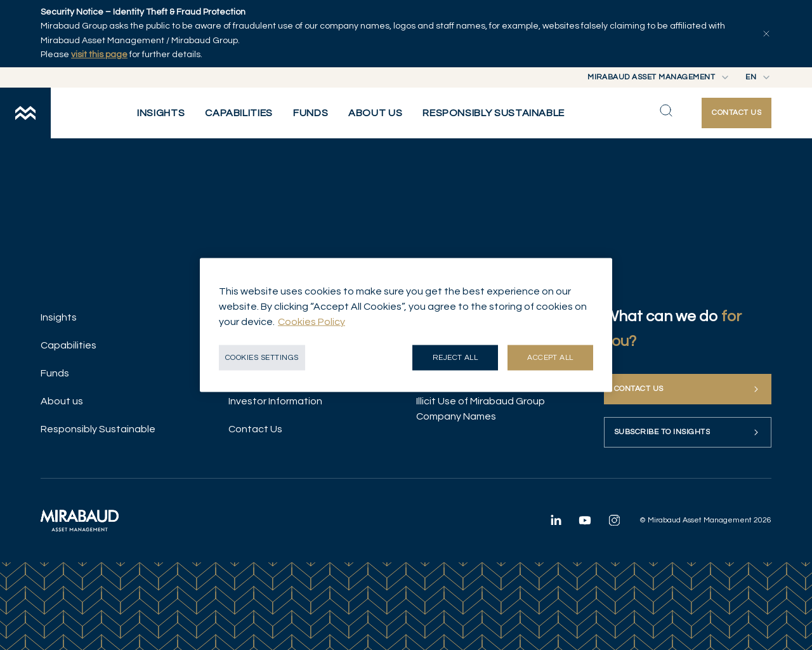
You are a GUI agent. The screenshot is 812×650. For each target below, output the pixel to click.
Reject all (455, 358)
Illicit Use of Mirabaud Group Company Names (481, 409)
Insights (59, 317)
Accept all (550, 358)
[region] (406, 325)
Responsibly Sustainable (98, 429)
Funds (55, 373)
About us (62, 401)
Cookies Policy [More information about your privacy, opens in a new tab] (311, 322)
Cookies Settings (262, 358)
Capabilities (69, 345)
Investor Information (275, 401)
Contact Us (255, 429)
